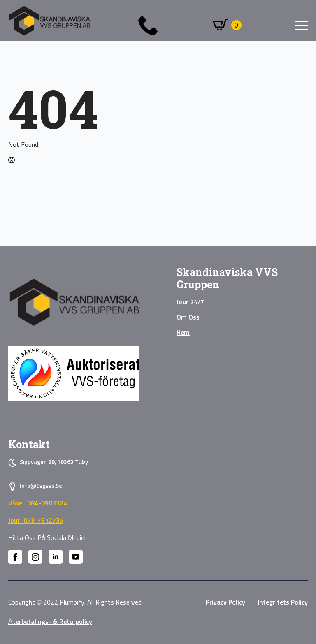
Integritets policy (283, 602)
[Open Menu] (301, 25)
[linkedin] (56, 557)
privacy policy (225, 602)
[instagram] (35, 557)
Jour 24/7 (190, 302)
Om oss (188, 317)
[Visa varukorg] (227, 25)
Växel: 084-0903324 (38, 503)
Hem (183, 333)
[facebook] (15, 557)
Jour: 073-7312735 (36, 521)
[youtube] (76, 557)
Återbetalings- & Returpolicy (50, 622)
